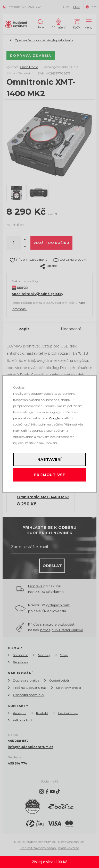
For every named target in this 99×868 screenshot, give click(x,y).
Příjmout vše (49, 475)
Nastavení (50, 459)
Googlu (55, 418)
